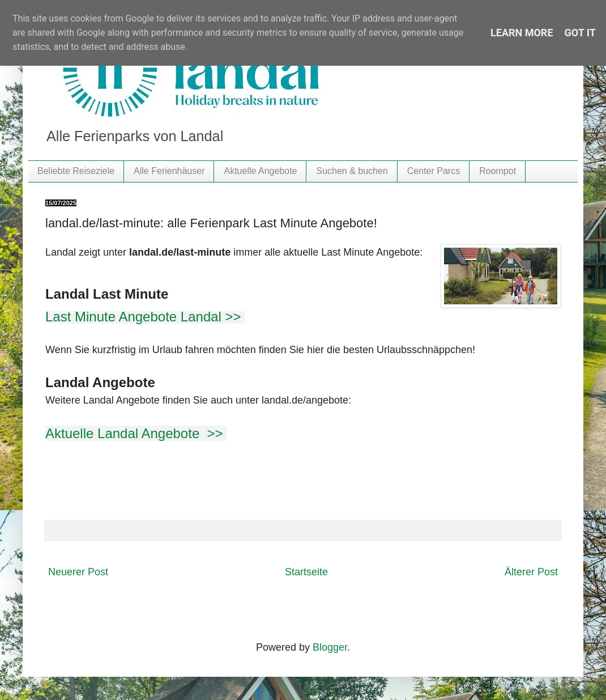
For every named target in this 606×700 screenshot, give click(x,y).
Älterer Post (531, 572)
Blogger (330, 647)
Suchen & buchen (352, 171)
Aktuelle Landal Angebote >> (136, 433)
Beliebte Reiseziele (76, 171)
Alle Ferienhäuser (169, 171)
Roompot (498, 171)
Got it (580, 33)
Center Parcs (434, 171)
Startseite (306, 572)
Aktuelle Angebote (260, 171)
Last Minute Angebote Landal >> (145, 317)
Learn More (522, 33)
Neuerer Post (78, 572)
